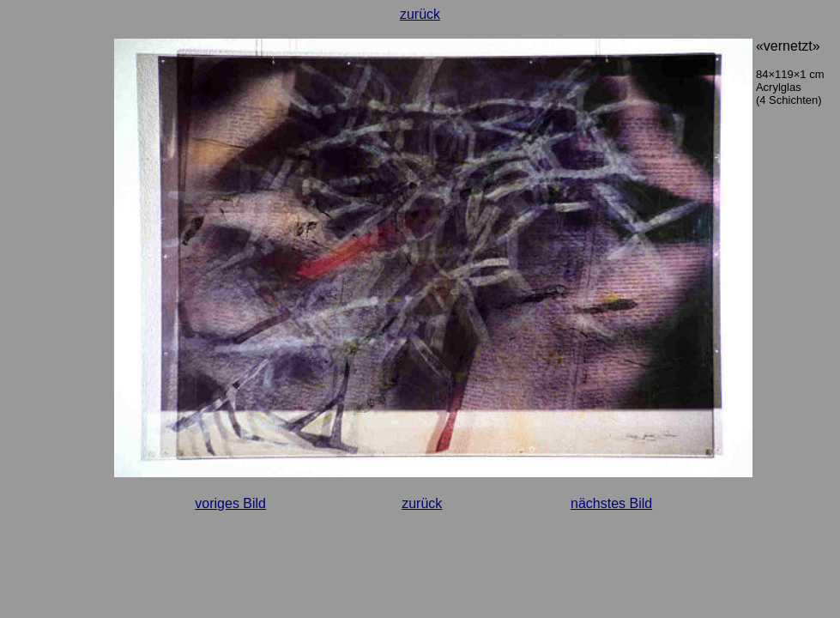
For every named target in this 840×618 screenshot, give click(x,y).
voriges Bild (230, 503)
